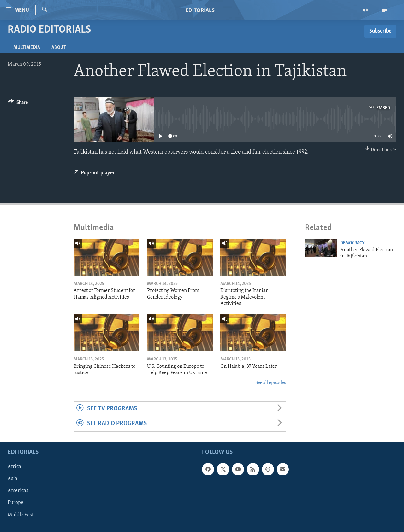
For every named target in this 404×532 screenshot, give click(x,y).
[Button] (18, 103)
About (59, 48)
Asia (12, 479)
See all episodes (271, 383)
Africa (14, 467)
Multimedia (27, 48)
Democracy (352, 243)
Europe (15, 503)
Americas (18, 491)
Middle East (21, 515)
